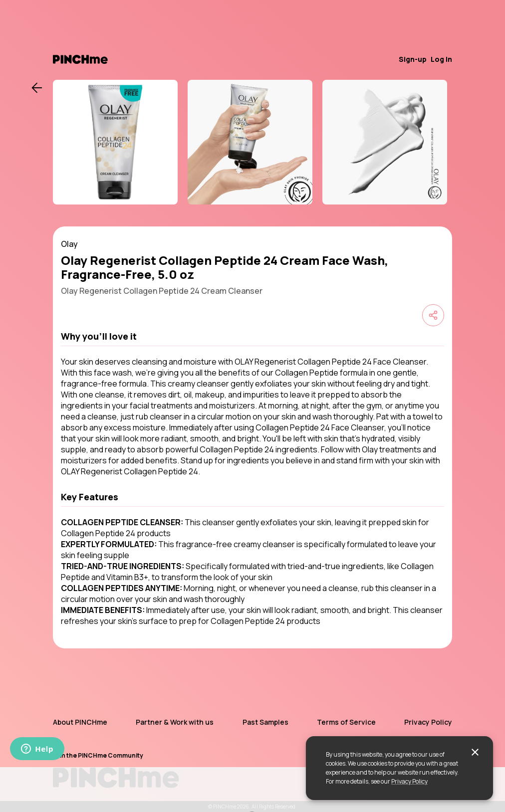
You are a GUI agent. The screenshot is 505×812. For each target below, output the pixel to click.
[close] (475, 752)
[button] (252, 336)
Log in (441, 59)
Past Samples (265, 722)
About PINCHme (80, 722)
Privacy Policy (409, 781)
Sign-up (413, 59)
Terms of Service (346, 722)
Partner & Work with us (175, 722)
